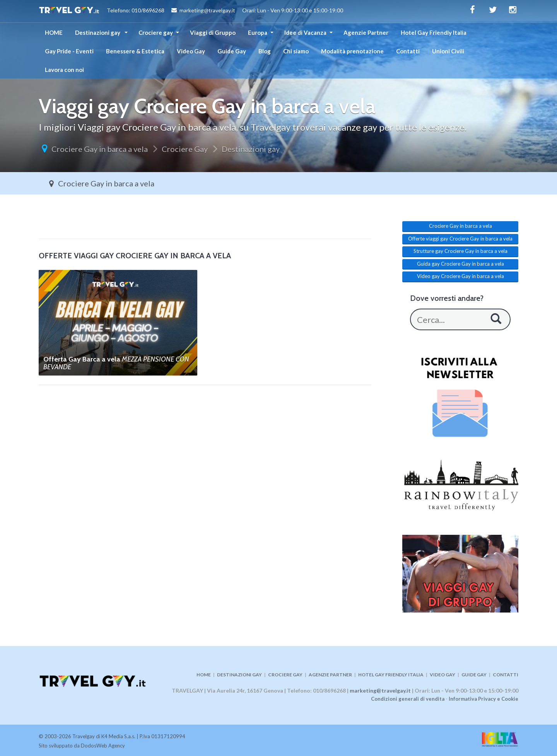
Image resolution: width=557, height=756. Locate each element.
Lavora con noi (64, 70)
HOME (54, 32)
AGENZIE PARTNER (330, 675)
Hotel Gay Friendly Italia (434, 32)
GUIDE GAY (474, 675)
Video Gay (191, 51)
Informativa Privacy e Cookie (484, 699)
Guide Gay (232, 51)
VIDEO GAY (443, 675)
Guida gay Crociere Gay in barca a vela (460, 264)
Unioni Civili (448, 51)
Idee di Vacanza (305, 32)
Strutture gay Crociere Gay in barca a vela (460, 251)
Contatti (408, 51)
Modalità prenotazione (352, 51)
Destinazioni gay (98, 32)
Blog (265, 51)
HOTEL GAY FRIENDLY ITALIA (391, 675)
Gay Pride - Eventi (69, 51)
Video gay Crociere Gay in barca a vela (460, 276)
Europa (258, 32)
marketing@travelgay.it (380, 690)
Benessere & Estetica (135, 51)
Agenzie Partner (366, 32)
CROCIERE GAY (285, 675)
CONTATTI (506, 675)
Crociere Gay (185, 149)
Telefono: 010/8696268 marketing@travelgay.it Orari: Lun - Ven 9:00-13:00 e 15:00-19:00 (191, 11)
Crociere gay (156, 32)
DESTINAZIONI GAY (239, 675)
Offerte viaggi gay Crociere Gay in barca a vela (460, 239)
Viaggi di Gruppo (213, 32)
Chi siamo (296, 51)
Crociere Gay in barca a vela (100, 149)
